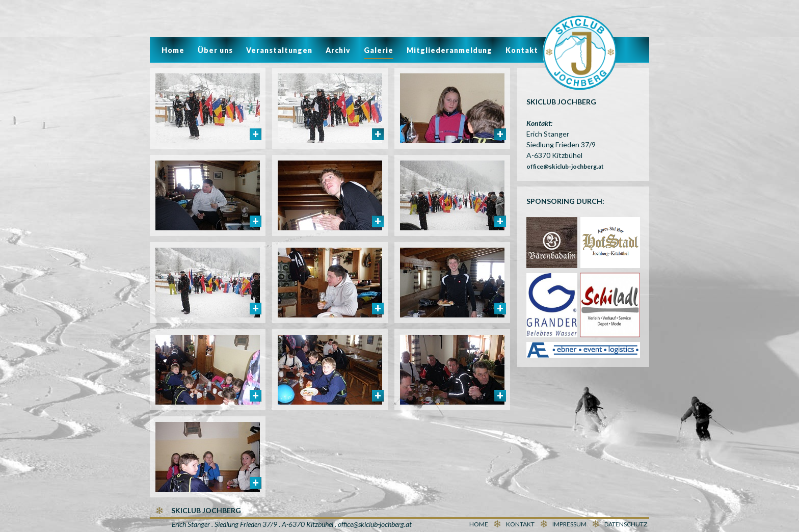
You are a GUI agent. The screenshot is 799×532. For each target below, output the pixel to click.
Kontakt (522, 50)
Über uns (215, 50)
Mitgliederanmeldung (449, 50)
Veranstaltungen (279, 50)
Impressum (569, 524)
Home (173, 50)
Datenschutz (626, 524)
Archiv (338, 50)
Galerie (379, 50)
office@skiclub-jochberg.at (565, 166)
